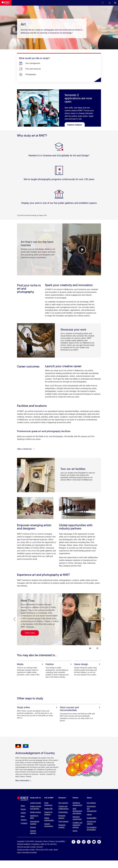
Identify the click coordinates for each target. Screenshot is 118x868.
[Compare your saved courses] (104, 3)
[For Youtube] (94, 843)
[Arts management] (33, 63)
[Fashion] (59, 664)
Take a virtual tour (26, 449)
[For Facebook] (73, 843)
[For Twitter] (79, 843)
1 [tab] (90, 648)
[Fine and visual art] (33, 69)
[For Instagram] (84, 843)
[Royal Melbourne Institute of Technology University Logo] (6, 3)
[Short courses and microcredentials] (80, 709)
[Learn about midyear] (75, 125)
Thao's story (30, 633)
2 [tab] (92, 648)
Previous (15, 619)
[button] (110, 3)
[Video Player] (36, 475)
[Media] (30, 664)
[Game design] (88, 664)
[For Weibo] (99, 843)
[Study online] (38, 707)
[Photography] (31, 74)
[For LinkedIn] (89, 843)
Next (103, 619)
